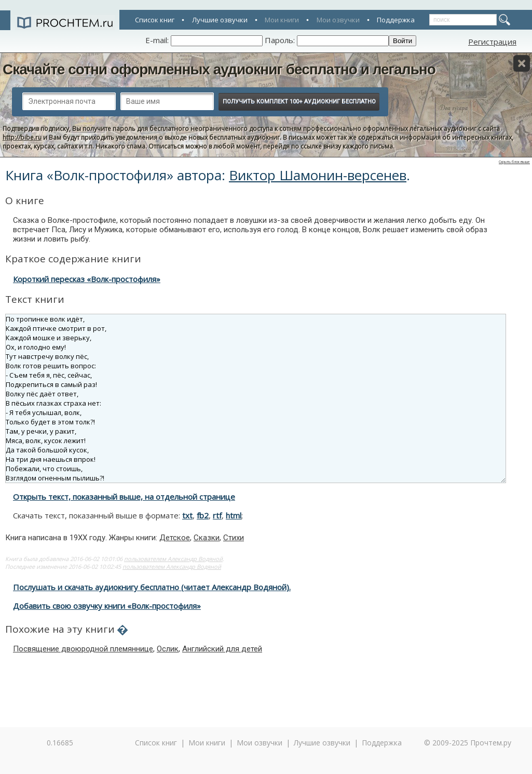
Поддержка (396, 20)
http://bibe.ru (22, 137)
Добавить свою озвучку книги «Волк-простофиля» (107, 606)
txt (187, 515)
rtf (217, 515)
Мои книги (282, 20)
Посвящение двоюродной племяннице (83, 649)
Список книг (155, 20)
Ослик (168, 649)
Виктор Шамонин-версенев (318, 175)
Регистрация (492, 42)
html (234, 515)
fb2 (203, 515)
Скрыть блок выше (514, 162)
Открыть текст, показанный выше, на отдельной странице (124, 497)
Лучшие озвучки (220, 20)
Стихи (234, 538)
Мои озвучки (338, 20)
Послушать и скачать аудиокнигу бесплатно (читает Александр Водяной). (152, 587)
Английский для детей (222, 649)
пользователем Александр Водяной (173, 559)
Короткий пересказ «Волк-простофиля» (87, 279)
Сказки (207, 538)
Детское (175, 538)
